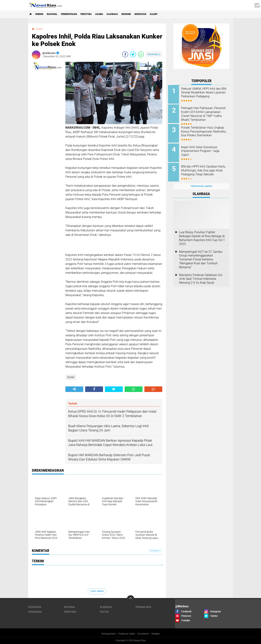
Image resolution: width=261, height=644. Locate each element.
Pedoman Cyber (127, 634)
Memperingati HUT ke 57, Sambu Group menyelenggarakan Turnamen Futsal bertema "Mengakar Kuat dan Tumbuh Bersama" (201, 255)
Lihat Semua (97, 591)
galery (169, 14)
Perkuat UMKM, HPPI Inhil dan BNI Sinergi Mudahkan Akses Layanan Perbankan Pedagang (206, 94)
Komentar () (154, 54)
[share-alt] (74, 389)
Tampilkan (155, 551)
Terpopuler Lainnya (201, 182)
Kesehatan (154, 14)
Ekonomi (138, 14)
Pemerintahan (74, 14)
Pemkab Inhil (144, 607)
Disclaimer (144, 634)
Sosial (40, 29)
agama (108, 14)
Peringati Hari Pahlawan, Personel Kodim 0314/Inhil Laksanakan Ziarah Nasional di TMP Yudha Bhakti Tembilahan (205, 115)
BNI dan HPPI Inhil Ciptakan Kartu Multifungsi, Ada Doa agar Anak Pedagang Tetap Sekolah (205, 170)
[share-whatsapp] (141, 54)
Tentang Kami (107, 634)
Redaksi (157, 634)
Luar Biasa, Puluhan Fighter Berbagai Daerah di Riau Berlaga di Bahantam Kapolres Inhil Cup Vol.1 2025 (202, 234)
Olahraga (122, 14)
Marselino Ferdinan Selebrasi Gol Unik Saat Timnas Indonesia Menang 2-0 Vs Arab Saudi (201, 275)
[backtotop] (131, 599)
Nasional (56, 14)
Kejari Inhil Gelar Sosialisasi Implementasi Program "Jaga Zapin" (206, 149)
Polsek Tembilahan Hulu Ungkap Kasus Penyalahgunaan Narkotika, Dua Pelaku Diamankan (205, 132)
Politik (104, 612)
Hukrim (41, 14)
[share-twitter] (133, 54)
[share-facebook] (125, 54)
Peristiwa (94, 14)
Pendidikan (35, 612)
